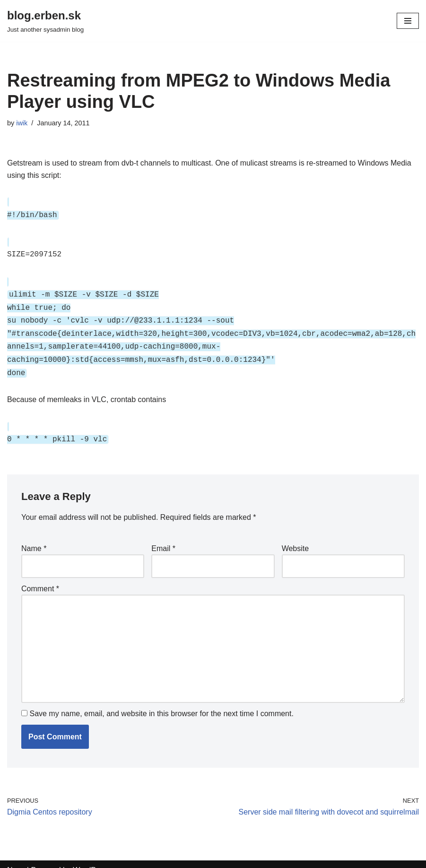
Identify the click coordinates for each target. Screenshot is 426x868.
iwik (22, 123)
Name (34, 536)
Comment (40, 576)
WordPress (91, 858)
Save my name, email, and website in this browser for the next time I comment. (161, 701)
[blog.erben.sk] (45, 21)
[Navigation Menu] (408, 21)
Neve (16, 858)
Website (296, 536)
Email (163, 536)
